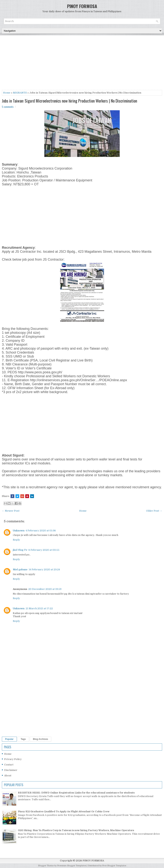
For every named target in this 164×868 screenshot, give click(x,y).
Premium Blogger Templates (72, 866)
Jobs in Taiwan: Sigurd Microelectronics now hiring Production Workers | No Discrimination (69, 101)
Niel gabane (20, 569)
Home (7, 93)
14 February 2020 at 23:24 (44, 569)
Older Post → (154, 511)
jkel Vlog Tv (20, 550)
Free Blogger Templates (114, 866)
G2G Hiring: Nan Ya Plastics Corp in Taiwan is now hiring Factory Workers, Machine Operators (76, 830)
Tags (23, 739)
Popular (9, 739)
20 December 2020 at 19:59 (45, 589)
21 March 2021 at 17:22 (39, 608)
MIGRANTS (20, 93)
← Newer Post (11, 511)
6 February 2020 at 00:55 (44, 550)
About (8, 776)
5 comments (8, 107)
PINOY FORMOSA (82, 6)
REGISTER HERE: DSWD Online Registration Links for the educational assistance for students (76, 793)
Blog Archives (41, 739)
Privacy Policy (13, 759)
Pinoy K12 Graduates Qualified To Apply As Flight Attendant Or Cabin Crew (64, 811)
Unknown (19, 531)
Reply (16, 540)
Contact (9, 765)
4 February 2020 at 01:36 (41, 531)
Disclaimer (11, 770)
